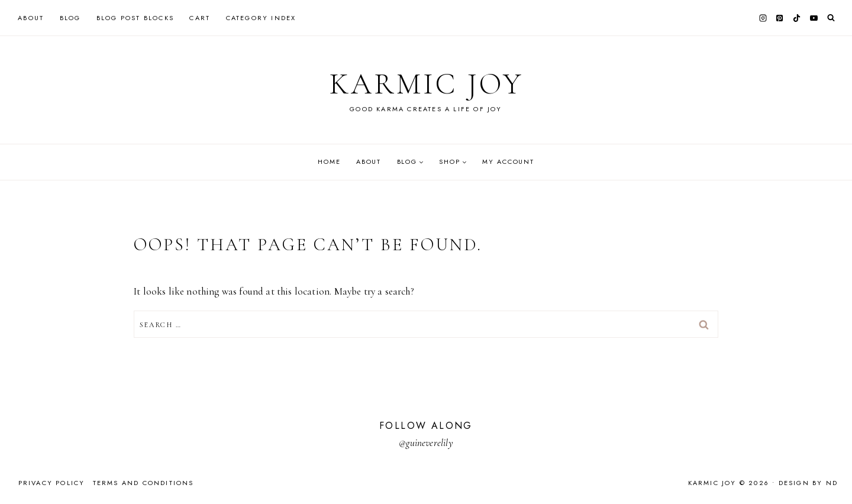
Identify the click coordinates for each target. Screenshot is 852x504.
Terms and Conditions (143, 483)
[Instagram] (763, 18)
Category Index (261, 18)
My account (508, 161)
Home (329, 161)
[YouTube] (814, 18)
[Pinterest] (780, 18)
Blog (70, 18)
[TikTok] (797, 18)
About (31, 18)
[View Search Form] (831, 18)
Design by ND (808, 483)
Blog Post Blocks (135, 18)
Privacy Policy (52, 483)
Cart (200, 18)
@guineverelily (426, 443)
